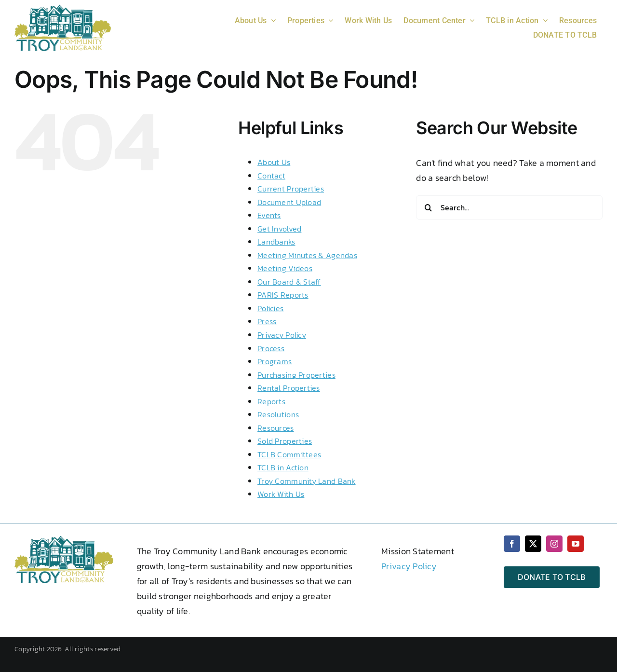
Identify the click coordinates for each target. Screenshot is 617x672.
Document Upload (289, 202)
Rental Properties (289, 388)
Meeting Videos (285, 268)
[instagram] (554, 544)
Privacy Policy (282, 335)
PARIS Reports (283, 295)
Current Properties (291, 189)
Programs (275, 361)
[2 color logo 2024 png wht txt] (63, 8)
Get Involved (279, 229)
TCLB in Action (283, 467)
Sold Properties (285, 441)
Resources (275, 428)
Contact (271, 176)
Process (271, 348)
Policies (270, 308)
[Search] (428, 207)
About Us (274, 162)
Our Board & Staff (289, 282)
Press (267, 321)
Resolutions (278, 414)
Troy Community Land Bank (306, 481)
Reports (271, 401)
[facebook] (512, 544)
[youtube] (576, 544)
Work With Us (281, 494)
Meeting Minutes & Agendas (307, 255)
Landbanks (276, 242)
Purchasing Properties (296, 375)
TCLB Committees (289, 454)
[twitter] (533, 544)
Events (269, 215)
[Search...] (509, 207)
